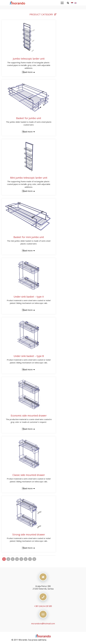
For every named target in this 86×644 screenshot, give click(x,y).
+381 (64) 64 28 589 (43, 606)
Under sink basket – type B (29, 356)
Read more (29, 72)
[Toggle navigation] (64, 3)
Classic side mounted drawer (29, 475)
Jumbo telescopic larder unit (29, 59)
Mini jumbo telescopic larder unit (29, 178)
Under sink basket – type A (29, 297)
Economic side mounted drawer (29, 416)
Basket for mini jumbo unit (29, 237)
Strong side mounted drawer (29, 534)
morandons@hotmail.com (43, 624)
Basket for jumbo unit (29, 118)
